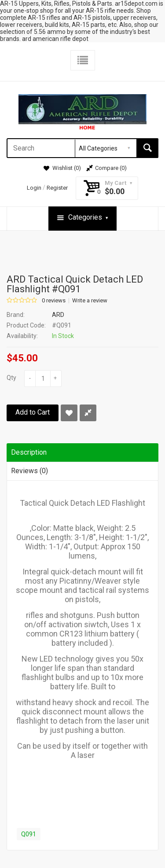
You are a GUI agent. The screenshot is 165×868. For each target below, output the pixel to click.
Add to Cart (33, 412)
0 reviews (54, 301)
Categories (82, 218)
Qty (11, 378)
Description (29, 452)
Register (57, 188)
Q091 (29, 834)
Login (34, 188)
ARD (58, 315)
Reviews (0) (29, 471)
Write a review (90, 301)
